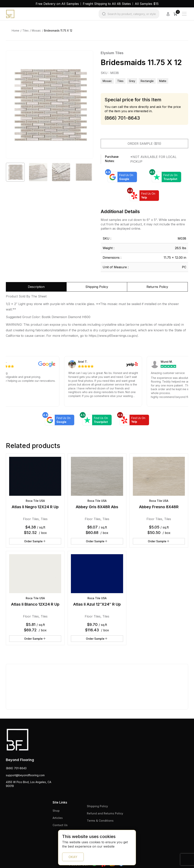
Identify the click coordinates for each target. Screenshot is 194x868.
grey (132, 81)
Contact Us (60, 825)
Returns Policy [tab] (157, 287)
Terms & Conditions (100, 821)
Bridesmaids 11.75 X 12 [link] (58, 30)
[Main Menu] (184, 14)
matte (163, 81)
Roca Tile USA (35, 501)
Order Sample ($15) (144, 144)
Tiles (26, 30)
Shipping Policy (97, 806)
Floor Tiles (31, 519)
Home (15, 30)
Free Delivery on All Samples (57, 4)
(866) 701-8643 (16, 768)
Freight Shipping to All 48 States (107, 4)
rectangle (147, 81)
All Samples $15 (147, 4)
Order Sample (35, 541)
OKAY (73, 857)
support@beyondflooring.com (25, 775)
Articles (58, 818)
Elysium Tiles (112, 53)
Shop (56, 811)
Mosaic (36, 30)
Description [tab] (36, 287)
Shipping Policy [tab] (97, 287)
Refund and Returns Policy (105, 813)
